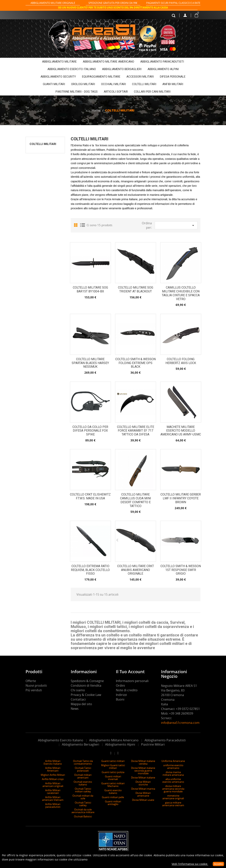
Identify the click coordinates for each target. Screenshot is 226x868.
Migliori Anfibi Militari (53, 775)
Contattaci (78, 699)
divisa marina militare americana (173, 773)
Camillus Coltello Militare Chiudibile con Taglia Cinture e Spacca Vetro (181, 293)
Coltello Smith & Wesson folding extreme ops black (135, 363)
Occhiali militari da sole (83, 797)
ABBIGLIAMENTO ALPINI (163, 69)
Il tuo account (130, 671)
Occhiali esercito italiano (83, 783)
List (82, 225)
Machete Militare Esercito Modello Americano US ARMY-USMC (181, 431)
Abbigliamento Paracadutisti (165, 740)
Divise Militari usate (143, 800)
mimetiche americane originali (173, 797)
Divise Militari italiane (143, 778)
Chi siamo (78, 690)
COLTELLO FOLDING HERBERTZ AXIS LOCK (181, 361)
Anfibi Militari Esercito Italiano (53, 762)
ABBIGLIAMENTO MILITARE (59, 62)
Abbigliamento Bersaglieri (81, 744)
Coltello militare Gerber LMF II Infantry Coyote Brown (181, 498)
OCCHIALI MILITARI (113, 84)
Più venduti (34, 690)
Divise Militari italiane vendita (143, 762)
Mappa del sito (81, 704)
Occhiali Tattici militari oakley (83, 790)
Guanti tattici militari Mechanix (113, 785)
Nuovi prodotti (36, 686)
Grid (76, 225)
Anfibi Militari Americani (53, 769)
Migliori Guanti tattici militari (113, 767)
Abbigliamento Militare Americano (114, 740)
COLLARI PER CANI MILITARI (152, 92)
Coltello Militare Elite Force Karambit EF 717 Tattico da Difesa (136, 431)
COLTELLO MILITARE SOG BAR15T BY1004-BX (90, 289)
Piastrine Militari (153, 744)
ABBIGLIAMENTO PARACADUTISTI (162, 62)
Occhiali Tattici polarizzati (83, 769)
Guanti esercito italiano (113, 792)
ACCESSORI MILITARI (140, 77)
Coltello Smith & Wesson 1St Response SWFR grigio (181, 570)
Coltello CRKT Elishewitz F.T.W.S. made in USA (90, 496)
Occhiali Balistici (83, 816)
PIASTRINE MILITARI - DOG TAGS (77, 92)
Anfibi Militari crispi (53, 779)
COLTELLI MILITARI (144, 84)
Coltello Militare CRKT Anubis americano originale (136, 570)
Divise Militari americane (143, 794)
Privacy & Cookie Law (86, 695)
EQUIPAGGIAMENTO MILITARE (101, 77)
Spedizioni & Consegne (87, 681)
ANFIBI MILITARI (173, 84)
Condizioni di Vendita (86, 686)
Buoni (120, 699)
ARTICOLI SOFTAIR (116, 92)
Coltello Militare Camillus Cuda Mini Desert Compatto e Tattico (136, 500)
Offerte (31, 681)
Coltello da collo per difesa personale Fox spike (90, 431)
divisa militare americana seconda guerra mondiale (173, 789)
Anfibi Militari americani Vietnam (53, 799)
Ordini (120, 686)
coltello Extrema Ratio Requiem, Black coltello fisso (90, 570)
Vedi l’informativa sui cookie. (190, 864)
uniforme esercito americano (173, 767)
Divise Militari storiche (143, 783)
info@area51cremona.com (180, 723)
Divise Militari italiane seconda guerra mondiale (143, 771)
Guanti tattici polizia (113, 772)
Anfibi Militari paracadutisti (53, 805)
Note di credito (127, 690)
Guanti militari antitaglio (113, 803)
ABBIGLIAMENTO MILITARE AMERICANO (108, 62)
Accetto (218, 864)
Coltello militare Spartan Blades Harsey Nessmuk (90, 363)
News (75, 709)
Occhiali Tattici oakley (83, 804)
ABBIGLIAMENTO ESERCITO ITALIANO (72, 69)
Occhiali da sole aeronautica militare (83, 811)
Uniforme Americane (173, 761)
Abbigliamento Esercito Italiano (61, 740)
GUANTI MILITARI (54, 84)
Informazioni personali (132, 681)
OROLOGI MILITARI (83, 84)
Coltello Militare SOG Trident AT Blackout (136, 289)
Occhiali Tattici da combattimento (83, 762)
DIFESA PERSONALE (173, 77)
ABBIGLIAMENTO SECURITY (58, 77)
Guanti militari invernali (113, 778)
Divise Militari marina (143, 789)
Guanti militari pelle (113, 797)
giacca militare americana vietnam (173, 804)
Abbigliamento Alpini (120, 744)
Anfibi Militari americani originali (53, 785)
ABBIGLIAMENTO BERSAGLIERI (122, 69)
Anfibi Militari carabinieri (53, 792)
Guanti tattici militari (113, 761)
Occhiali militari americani (83, 776)
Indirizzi (121, 695)
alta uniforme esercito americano (173, 780)
